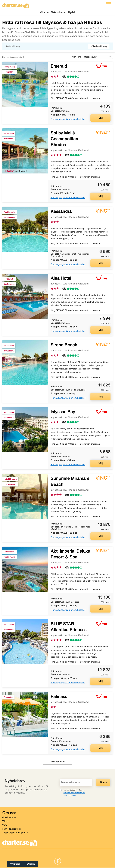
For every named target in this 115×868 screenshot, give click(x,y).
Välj (101, 118)
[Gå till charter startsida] (16, 5)
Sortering (77, 57)
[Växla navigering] (109, 4)
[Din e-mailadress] (76, 783)
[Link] (58, 861)
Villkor (5, 821)
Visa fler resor (57, 762)
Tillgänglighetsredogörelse (15, 833)
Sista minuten (58, 12)
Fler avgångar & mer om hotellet (68, 119)
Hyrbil (72, 12)
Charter (44, 12)
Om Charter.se (9, 818)
